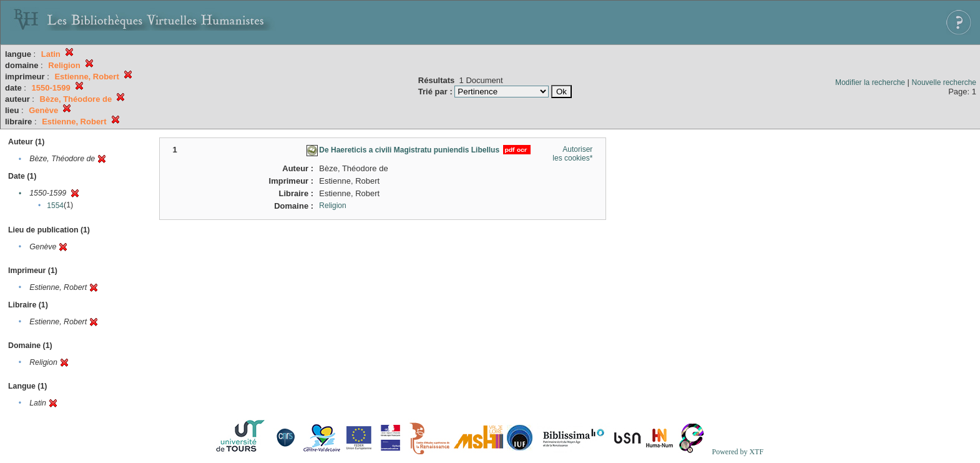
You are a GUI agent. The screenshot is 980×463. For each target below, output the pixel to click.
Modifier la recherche (870, 82)
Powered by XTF (737, 452)
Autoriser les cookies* (572, 154)
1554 (55, 206)
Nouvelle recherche (944, 82)
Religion (332, 206)
